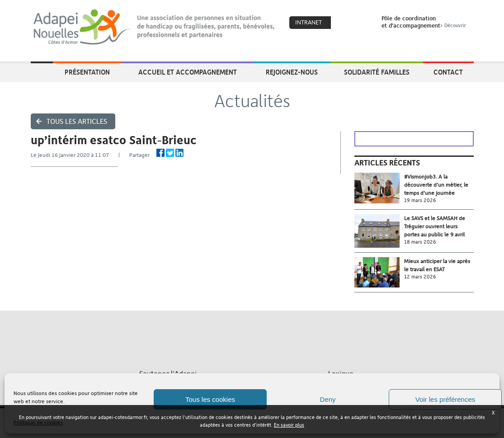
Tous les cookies (210, 399)
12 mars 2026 (420, 277)
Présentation (87, 72)
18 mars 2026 (420, 242)
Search (363, 23)
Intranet (309, 22)
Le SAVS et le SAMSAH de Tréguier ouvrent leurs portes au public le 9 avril (435, 226)
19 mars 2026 (420, 200)
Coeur (344, 23)
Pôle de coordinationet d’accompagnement (425, 22)
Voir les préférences (445, 399)
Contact (448, 72)
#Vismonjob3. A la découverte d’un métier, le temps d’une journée (436, 185)
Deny (327, 399)
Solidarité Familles (377, 72)
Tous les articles (77, 121)
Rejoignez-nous (292, 72)
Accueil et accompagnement (188, 72)
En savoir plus (289, 425)
